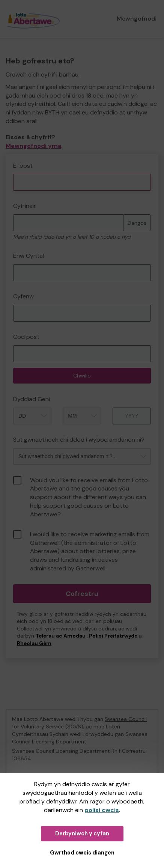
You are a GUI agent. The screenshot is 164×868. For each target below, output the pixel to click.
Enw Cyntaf (29, 256)
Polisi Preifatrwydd (114, 636)
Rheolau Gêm (34, 643)
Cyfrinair (25, 206)
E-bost (23, 166)
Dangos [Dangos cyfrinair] (137, 223)
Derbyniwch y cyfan (82, 833)
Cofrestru (82, 594)
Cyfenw (23, 296)
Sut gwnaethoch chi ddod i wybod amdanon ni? (79, 440)
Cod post (26, 337)
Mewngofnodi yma (33, 146)
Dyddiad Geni (32, 399)
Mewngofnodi (137, 19)
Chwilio (82, 376)
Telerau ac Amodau (61, 636)
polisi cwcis (102, 810)
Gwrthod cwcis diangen (82, 853)
